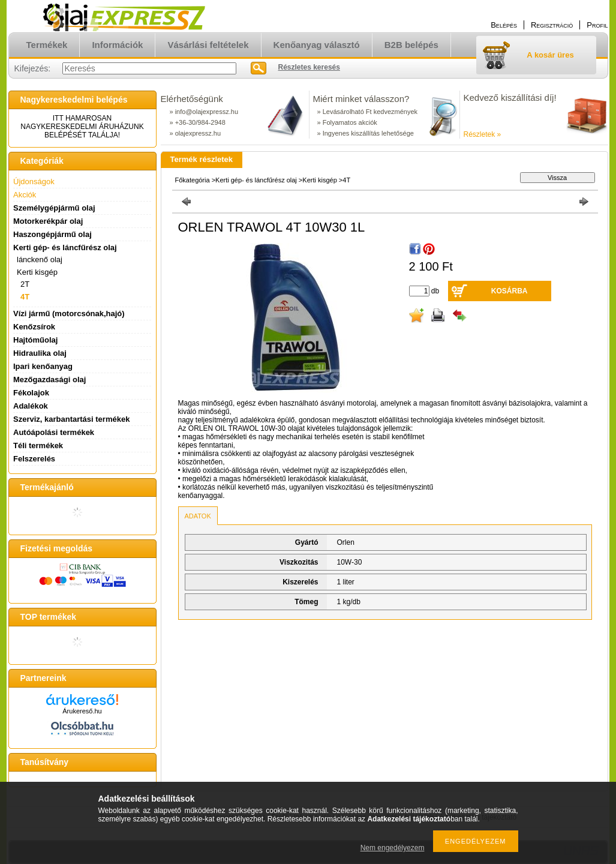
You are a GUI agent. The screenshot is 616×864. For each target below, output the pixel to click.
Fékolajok (31, 393)
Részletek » (483, 134)
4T (25, 297)
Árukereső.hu (82, 711)
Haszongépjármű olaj (52, 234)
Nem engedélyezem (393, 848)
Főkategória (193, 180)
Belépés (504, 25)
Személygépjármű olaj (54, 208)
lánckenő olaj (40, 259)
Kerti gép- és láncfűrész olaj (256, 180)
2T (25, 284)
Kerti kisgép (319, 180)
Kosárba (510, 291)
